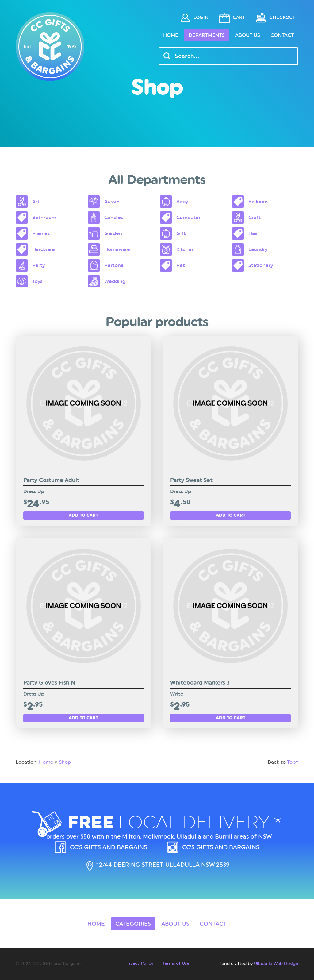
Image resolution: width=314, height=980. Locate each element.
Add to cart (83, 515)
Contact (282, 35)
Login (201, 17)
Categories (133, 924)
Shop (65, 762)
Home (171, 35)
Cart (239, 17)
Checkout (282, 17)
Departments (207, 35)
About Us (248, 35)
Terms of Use (176, 963)
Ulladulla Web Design (276, 963)
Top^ (293, 762)
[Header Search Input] (228, 56)
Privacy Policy (139, 963)
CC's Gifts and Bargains (109, 847)
